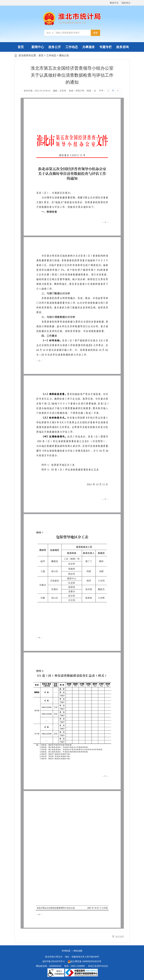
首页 (21, 47)
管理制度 (66, 951)
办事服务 (89, 47)
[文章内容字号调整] (110, 91)
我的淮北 (126, 3)
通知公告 (64, 55)
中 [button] (113, 91)
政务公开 (55, 47)
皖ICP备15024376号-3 (54, 961)
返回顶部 (120, 937)
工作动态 (72, 47)
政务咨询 (123, 47)
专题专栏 (106, 47)
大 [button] (108, 91)
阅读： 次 (91, 91)
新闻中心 (38, 47)
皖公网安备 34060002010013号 (84, 961)
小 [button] (118, 91)
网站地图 (78, 951)
